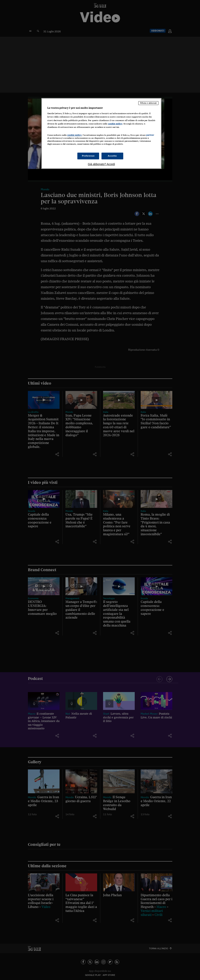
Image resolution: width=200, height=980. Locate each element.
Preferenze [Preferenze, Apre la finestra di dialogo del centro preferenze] (88, 156)
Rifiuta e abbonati (148, 103)
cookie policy (115, 124)
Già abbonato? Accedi (101, 164)
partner (150, 135)
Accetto (112, 156)
